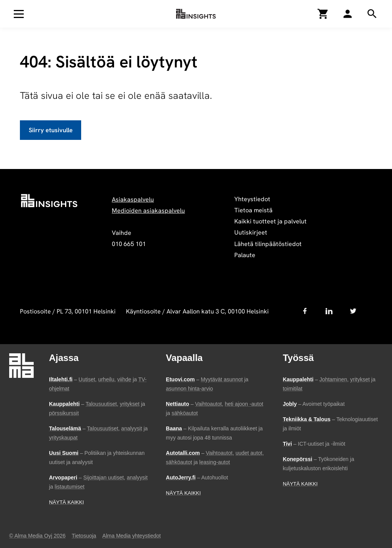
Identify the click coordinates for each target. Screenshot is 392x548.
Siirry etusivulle (51, 130)
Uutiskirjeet (251, 232)
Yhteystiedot (252, 199)
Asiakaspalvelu (133, 199)
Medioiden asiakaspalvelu (148, 211)
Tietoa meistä (253, 210)
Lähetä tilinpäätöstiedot (268, 244)
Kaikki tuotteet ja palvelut (270, 221)
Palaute (245, 255)
